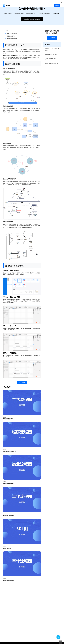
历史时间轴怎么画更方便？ (51, 54)
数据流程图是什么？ (12, 33)
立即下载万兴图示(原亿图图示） (32, 19)
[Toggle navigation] (61, 6)
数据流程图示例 (11, 36)
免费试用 (57, 6)
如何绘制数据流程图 (12, 39)
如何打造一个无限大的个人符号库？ (52, 50)
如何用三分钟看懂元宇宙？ (51, 64)
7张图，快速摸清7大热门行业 (51, 59)
